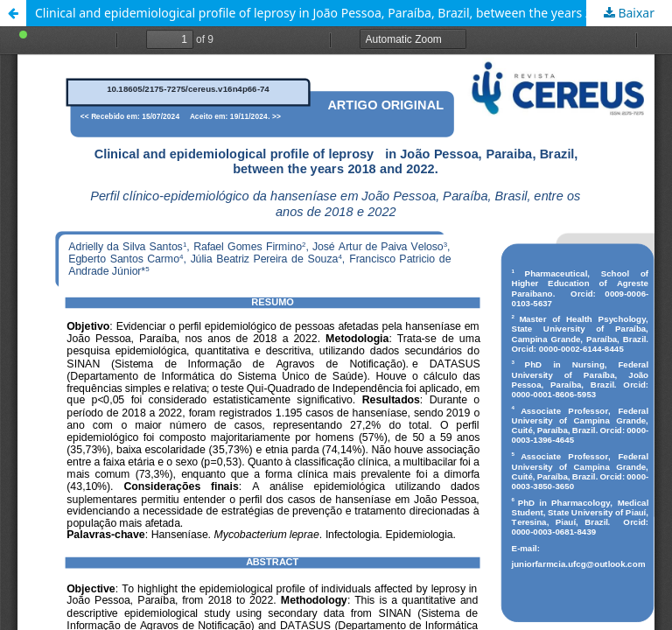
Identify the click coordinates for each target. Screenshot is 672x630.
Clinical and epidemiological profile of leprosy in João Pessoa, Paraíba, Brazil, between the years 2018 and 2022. (353, 13)
